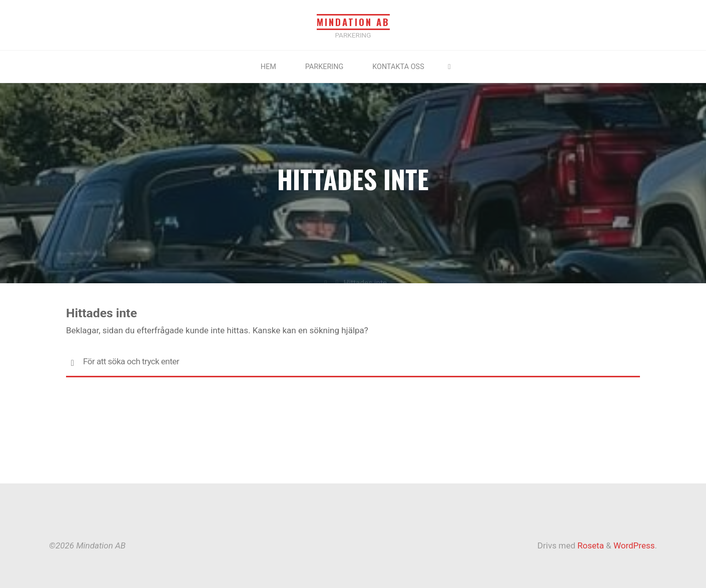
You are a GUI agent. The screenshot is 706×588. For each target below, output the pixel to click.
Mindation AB (353, 22)
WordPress (634, 545)
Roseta (590, 545)
